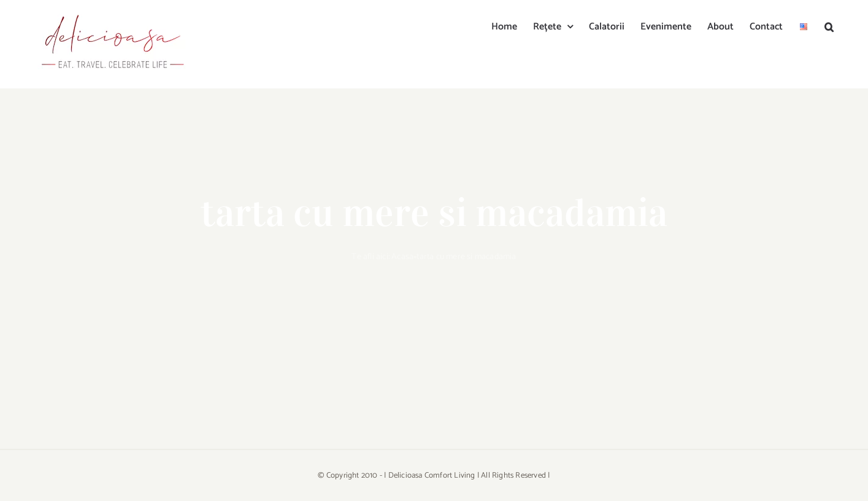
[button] (829, 26)
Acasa (402, 257)
